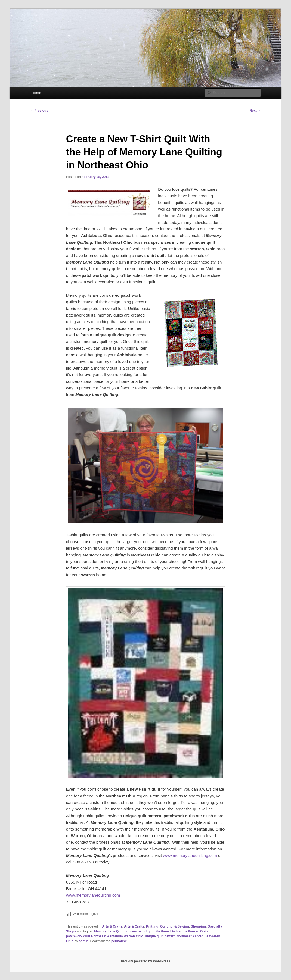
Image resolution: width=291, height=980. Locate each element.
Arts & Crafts (112, 926)
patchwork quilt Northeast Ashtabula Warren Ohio (105, 936)
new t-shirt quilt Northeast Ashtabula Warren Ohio (169, 931)
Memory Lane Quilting (111, 931)
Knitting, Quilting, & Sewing (168, 926)
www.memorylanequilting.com (190, 855)
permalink (119, 941)
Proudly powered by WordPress (145, 961)
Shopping (198, 926)
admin (84, 941)
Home (36, 93)
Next (255, 111)
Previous (39, 111)
